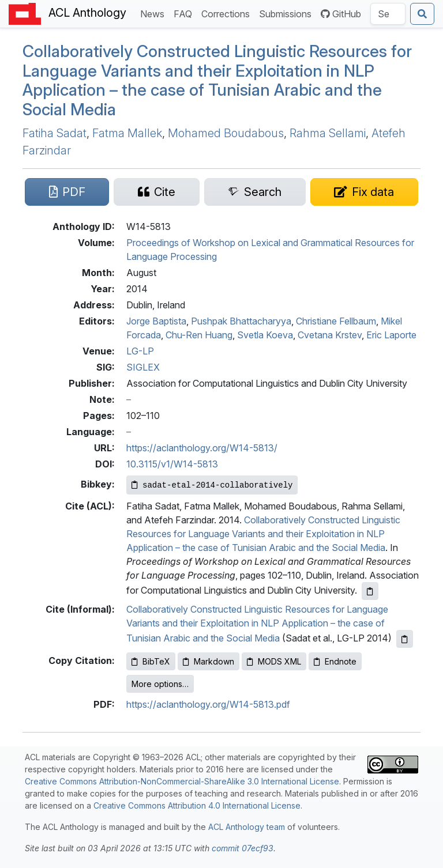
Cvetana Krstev (330, 335)
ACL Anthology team (247, 827)
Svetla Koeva (265, 335)
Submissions (288, 13)
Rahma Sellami (328, 133)
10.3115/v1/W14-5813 (172, 464)
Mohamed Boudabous (226, 133)
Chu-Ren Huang (199, 335)
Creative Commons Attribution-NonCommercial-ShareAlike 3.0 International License (182, 781)
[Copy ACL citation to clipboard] (370, 591)
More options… (160, 684)
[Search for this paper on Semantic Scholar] (255, 192)
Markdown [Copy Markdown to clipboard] (209, 661)
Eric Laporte (391, 335)
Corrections (228, 13)
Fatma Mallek (127, 133)
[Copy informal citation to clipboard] (405, 639)
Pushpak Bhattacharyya (241, 321)
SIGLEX (143, 367)
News (155, 13)
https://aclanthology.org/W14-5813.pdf (208, 704)
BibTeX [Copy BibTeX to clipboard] (151, 661)
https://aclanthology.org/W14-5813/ (202, 448)
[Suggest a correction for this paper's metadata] (364, 192)
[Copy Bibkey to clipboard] (212, 485)
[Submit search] (422, 14)
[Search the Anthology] (388, 14)
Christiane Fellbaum (336, 321)
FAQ (185, 13)
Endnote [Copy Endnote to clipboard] (335, 661)
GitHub (341, 14)
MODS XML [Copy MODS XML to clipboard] (274, 661)
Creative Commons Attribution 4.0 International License (197, 805)
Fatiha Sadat (55, 133)
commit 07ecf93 (243, 848)
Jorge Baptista (156, 321)
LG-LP (140, 351)
